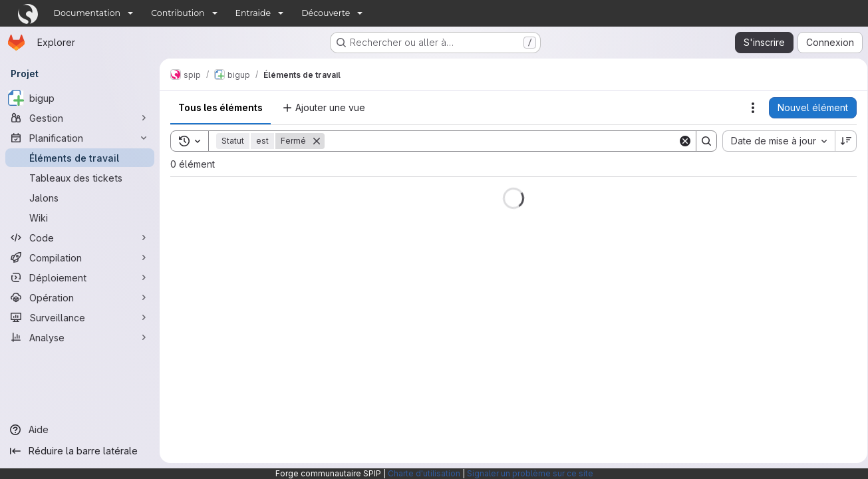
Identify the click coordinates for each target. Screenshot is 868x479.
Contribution (178, 13)
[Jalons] (80, 198)
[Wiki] (80, 218)
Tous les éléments (220, 107)
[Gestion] (80, 118)
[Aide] (80, 430)
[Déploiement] (80, 277)
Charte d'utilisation (424, 473)
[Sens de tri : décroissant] (841, 141)
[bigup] (80, 98)
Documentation (87, 13)
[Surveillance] (80, 317)
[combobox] (774, 141)
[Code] (80, 238)
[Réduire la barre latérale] (80, 451)
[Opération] (80, 297)
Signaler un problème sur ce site (530, 473)
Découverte (326, 13)
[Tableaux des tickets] (80, 178)
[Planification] (80, 138)
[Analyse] (80, 337)
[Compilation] (80, 257)
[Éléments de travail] (80, 158)
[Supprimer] (317, 141)
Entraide (253, 13)
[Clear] (680, 141)
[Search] (499, 141)
